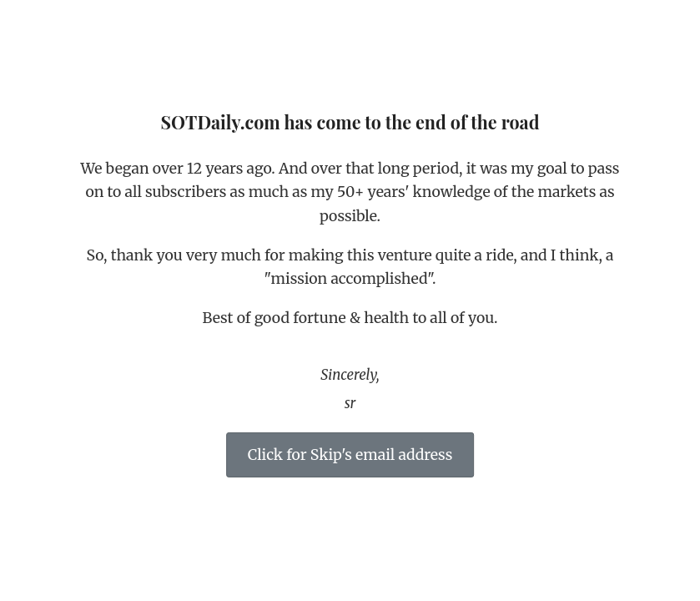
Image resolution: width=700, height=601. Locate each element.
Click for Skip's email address (350, 455)
